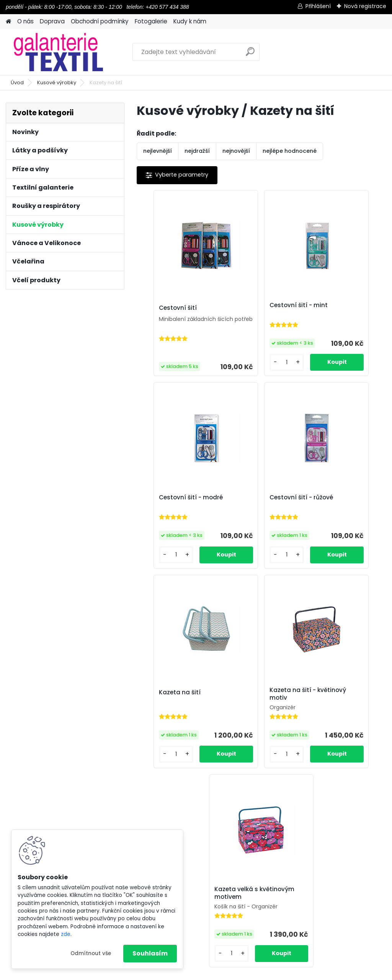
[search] (250, 55)
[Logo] (58, 52)
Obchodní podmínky (100, 21)
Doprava (52, 21)
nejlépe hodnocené (290, 151)
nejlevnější (158, 151)
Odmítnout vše (91, 953)
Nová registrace (365, 6)
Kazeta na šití (249, 509)
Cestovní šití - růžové (177, 509)
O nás (25, 21)
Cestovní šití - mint (257, 305)
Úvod (17, 83)
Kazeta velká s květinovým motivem (260, 719)
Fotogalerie (151, 21)
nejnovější (236, 151)
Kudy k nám (190, 21)
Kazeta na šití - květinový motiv (335, 510)
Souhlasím (150, 953)
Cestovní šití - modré (343, 305)
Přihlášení (318, 6)
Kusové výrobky (57, 83)
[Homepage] (8, 22)
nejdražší (197, 151)
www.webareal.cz (227, 972)
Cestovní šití (164, 308)
